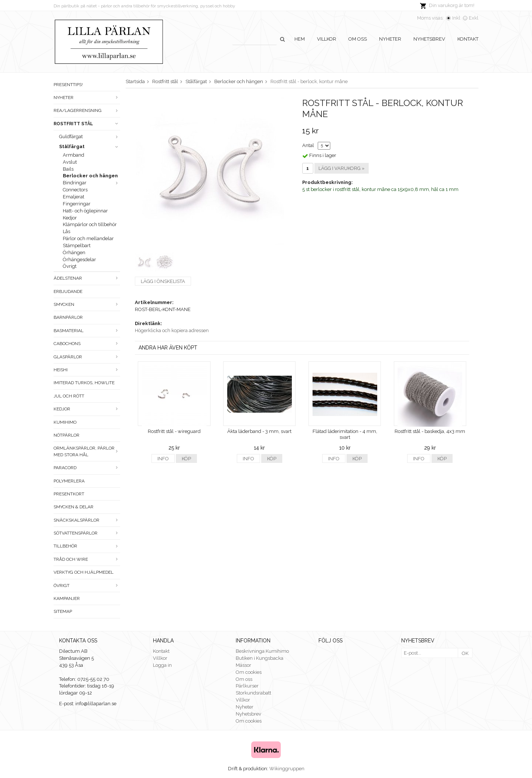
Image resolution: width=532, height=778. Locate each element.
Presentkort (69, 494)
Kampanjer (67, 598)
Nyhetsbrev (429, 39)
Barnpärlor (68, 317)
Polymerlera (69, 481)
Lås (66, 231)
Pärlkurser (247, 686)
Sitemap (63, 611)
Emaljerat (74, 197)
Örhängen (74, 252)
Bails (68, 169)
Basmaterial (87, 331)
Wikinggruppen (287, 769)
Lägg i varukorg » (342, 168)
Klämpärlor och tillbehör (90, 224)
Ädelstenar (87, 278)
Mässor (243, 665)
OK (465, 653)
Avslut (70, 162)
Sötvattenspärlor (87, 533)
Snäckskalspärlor (87, 520)
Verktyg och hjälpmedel (83, 572)
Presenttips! (68, 85)
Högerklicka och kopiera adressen (172, 330)
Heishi (87, 370)
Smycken (87, 304)
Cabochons (87, 344)
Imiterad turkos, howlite (84, 383)
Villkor (327, 39)
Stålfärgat (90, 146)
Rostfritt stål (87, 124)
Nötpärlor (66, 435)
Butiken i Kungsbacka (260, 658)
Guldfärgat (90, 137)
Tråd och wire (87, 559)
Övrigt (70, 266)
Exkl (474, 18)
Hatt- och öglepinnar (85, 211)
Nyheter (390, 39)
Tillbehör (87, 546)
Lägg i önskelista (163, 281)
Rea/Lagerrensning (87, 110)
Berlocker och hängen (90, 176)
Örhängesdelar (79, 260)
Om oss (358, 39)
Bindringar (91, 183)
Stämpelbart (77, 245)
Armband (74, 155)
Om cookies (249, 672)
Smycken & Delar (74, 507)
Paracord (87, 468)
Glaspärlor (87, 357)
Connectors (75, 190)
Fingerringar (77, 204)
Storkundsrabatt (253, 693)
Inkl (456, 18)
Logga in (162, 665)
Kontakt (468, 39)
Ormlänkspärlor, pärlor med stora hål (87, 451)
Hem (300, 39)
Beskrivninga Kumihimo (262, 651)
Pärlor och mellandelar (88, 238)
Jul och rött (69, 396)
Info (163, 459)
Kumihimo (65, 422)
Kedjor (70, 218)
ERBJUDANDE (68, 291)
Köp (186, 459)
